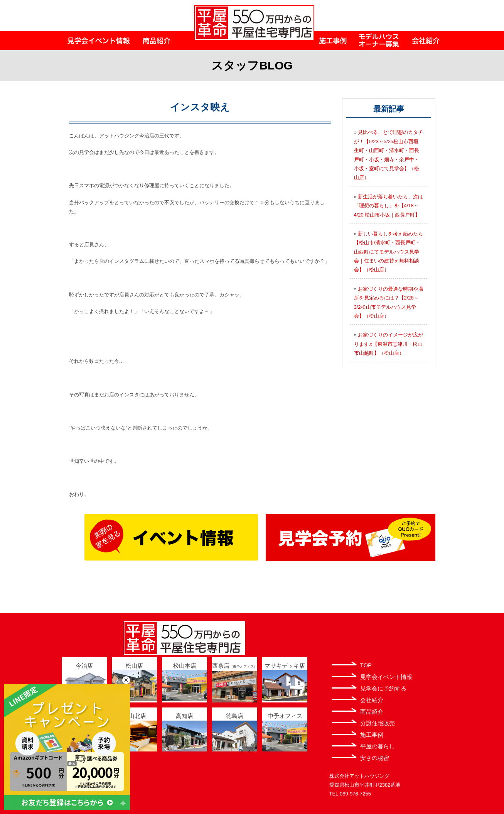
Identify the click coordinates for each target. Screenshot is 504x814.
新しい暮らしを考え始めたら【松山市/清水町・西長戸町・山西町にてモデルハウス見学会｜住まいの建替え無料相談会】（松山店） (389, 252)
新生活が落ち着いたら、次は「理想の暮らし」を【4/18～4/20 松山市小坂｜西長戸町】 (389, 206)
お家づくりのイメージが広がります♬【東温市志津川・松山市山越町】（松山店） (389, 344)
